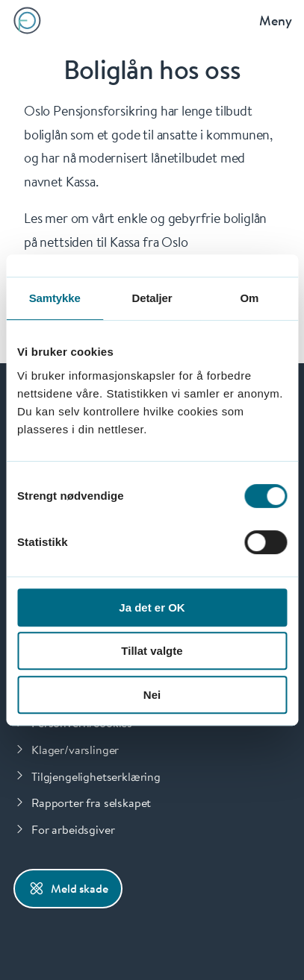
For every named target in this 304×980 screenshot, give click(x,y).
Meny (276, 20)
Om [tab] (249, 298)
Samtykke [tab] (55, 298)
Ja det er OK (152, 607)
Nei (152, 695)
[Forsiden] (27, 21)
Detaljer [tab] (152, 298)
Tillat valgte (152, 651)
